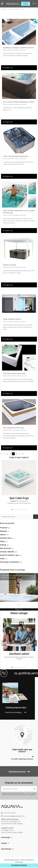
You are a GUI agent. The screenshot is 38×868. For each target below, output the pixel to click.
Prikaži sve (19, 609)
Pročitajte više (8, 68)
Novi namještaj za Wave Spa (13, 428)
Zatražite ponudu (26, 4)
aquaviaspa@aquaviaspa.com (14, 816)
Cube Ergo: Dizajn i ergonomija (14, 373)
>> (23, 454)
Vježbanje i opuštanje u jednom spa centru (18, 48)
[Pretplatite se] (35, 789)
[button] (12, 510)
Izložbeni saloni (19, 654)
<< (1, 454)
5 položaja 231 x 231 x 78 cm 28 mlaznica (19, 503)
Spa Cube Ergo (19, 498)
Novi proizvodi (23, 50)
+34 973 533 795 (9, 813)
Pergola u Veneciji (9, 265)
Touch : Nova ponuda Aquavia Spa (15, 156)
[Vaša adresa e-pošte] (17, 789)
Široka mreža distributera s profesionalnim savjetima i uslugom (19, 658)
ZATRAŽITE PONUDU (19, 865)
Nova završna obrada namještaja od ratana (19, 102)
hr (35, 4)
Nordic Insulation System (12, 319)
